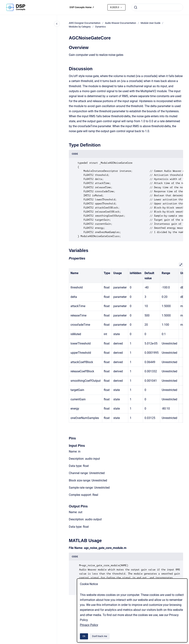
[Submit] (136, 7)
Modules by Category (80, 27)
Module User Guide (151, 23)
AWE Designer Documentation (85, 23)
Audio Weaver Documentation (121, 23)
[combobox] (157, 7)
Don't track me (100, 636)
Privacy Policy (89, 625)
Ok (84, 636)
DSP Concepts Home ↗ (82, 7)
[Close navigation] (57, 24)
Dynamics (100, 27)
